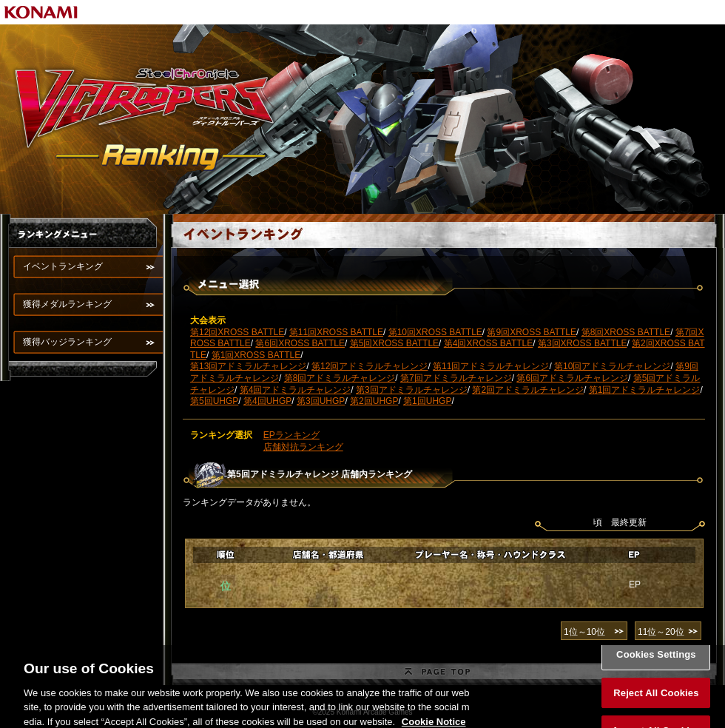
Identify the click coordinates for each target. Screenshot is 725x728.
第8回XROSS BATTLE (626, 332)
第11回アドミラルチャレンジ (491, 366)
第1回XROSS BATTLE (256, 355)
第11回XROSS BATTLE (336, 332)
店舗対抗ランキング (303, 447)
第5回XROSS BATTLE (394, 343)
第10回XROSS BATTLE (435, 332)
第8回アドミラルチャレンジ (340, 378)
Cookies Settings (656, 662)
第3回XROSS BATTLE (582, 343)
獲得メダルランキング (67, 304)
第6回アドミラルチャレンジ (572, 378)
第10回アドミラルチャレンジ (612, 366)
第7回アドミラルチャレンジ (456, 378)
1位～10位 (584, 632)
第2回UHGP (374, 401)
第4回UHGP (267, 401)
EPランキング (291, 435)
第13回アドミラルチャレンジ (248, 366)
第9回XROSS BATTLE (531, 332)
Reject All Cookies (656, 700)
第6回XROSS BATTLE (300, 343)
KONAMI (41, 12)
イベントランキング (63, 266)
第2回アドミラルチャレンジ (528, 390)
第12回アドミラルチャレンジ (370, 366)
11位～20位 (661, 632)
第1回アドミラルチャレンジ (645, 390)
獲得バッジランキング (67, 342)
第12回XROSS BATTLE (237, 332)
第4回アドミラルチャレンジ (296, 390)
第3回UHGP (321, 401)
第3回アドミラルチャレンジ (412, 390)
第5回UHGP (214, 401)
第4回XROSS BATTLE (488, 343)
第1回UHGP (427, 401)
